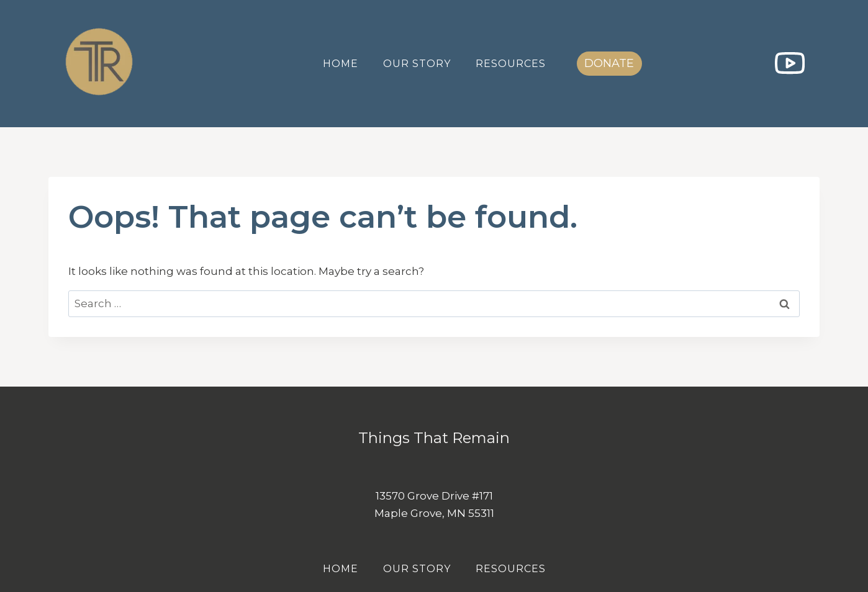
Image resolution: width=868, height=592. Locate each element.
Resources (511, 64)
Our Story (417, 64)
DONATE (609, 63)
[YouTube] (789, 64)
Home (341, 64)
